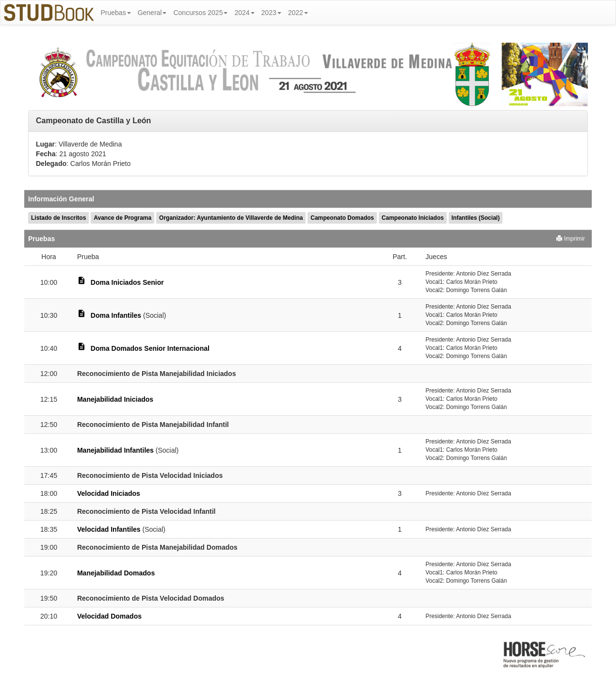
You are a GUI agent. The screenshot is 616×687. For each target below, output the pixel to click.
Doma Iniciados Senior (127, 282)
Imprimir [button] (571, 239)
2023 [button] (271, 13)
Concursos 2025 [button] (200, 13)
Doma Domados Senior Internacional (150, 348)
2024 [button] (244, 13)
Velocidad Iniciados (109, 493)
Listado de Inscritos (58, 218)
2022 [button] (298, 13)
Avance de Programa (122, 218)
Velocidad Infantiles (109, 529)
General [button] (152, 13)
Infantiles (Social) (476, 218)
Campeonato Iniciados (413, 218)
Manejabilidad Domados (116, 573)
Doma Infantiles (116, 315)
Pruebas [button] (116, 13)
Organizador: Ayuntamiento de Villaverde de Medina (231, 218)
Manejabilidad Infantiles (115, 450)
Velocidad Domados (109, 616)
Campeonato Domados (342, 218)
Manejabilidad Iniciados (115, 399)
